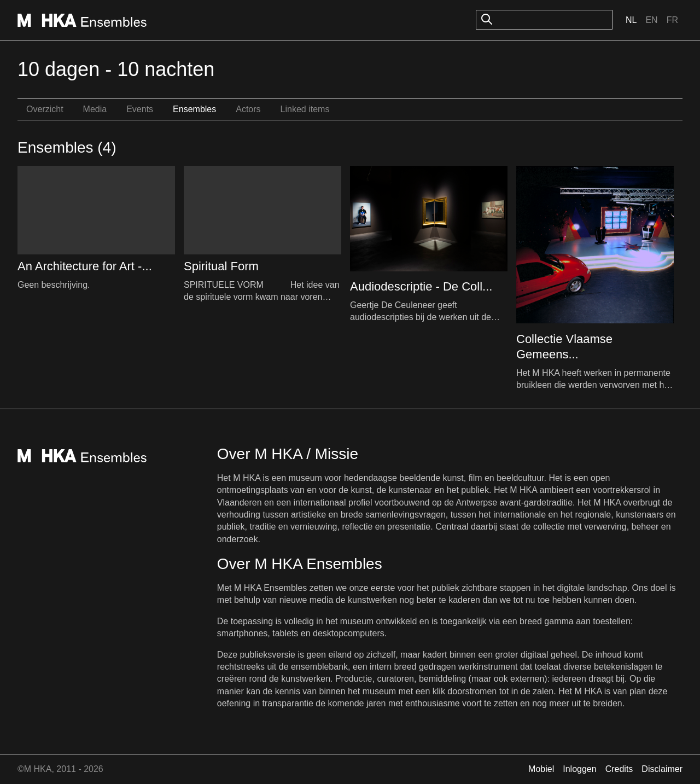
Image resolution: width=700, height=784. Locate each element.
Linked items (305, 109)
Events (140, 109)
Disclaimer (662, 769)
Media (95, 109)
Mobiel (541, 769)
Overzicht (45, 109)
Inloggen (579, 769)
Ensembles (194, 109)
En (651, 20)
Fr (672, 20)
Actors (248, 109)
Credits (619, 769)
